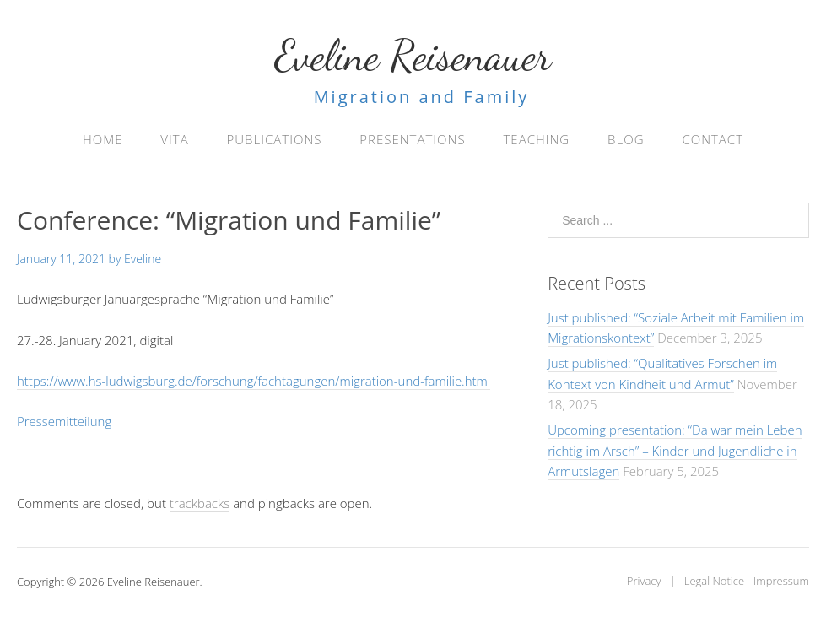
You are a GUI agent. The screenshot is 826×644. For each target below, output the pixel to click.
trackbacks (200, 503)
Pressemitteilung (64, 421)
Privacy (644, 581)
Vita (174, 139)
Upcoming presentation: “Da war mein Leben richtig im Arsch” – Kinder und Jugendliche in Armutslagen (675, 450)
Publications (275, 139)
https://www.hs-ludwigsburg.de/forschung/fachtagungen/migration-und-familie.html (254, 381)
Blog (626, 139)
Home (103, 139)
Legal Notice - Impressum (747, 581)
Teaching (536, 139)
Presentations (412, 139)
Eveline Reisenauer (413, 56)
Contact (713, 139)
